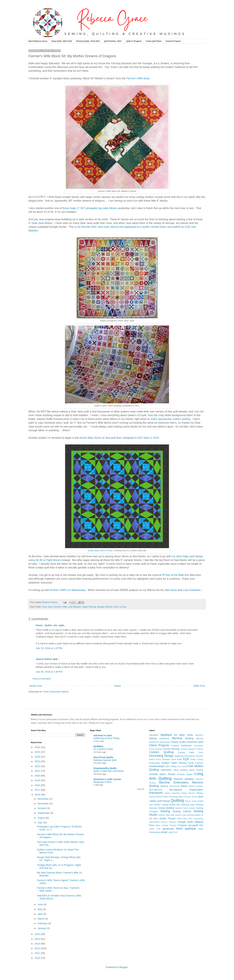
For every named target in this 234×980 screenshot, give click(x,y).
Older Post (199, 686)
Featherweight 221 (159, 766)
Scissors (153, 808)
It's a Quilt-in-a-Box (103, 749)
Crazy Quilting (155, 749)
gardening (168, 829)
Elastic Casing (197, 759)
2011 (38, 953)
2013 (38, 944)
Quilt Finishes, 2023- (113, 41)
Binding (189, 738)
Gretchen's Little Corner (107, 779)
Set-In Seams (189, 808)
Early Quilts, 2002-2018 (62, 41)
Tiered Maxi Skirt (184, 819)
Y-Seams (182, 825)
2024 (38, 757)
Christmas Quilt (195, 742)
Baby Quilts (186, 735)
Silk (172, 815)
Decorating (156, 756)
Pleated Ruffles (162, 797)
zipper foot (173, 832)
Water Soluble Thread (166, 825)
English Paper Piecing (174, 763)
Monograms (176, 790)
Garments (166, 770)
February (43, 923)
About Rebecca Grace (38, 41)
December (43, 799)
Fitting (173, 766)
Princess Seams (190, 797)
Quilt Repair (163, 801)
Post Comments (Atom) (56, 692)
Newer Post (36, 686)
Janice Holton (44, 659)
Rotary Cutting (161, 805)
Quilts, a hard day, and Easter (109, 771)
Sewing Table (164, 815)
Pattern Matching (172, 793)
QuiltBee (98, 746)
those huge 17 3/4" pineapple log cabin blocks (90, 208)
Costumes (186, 745)
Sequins (179, 808)
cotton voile (155, 829)
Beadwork (164, 738)
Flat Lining (182, 766)
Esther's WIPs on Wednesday (68, 590)
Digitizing (179, 756)
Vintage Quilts (185, 822)
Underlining (198, 819)
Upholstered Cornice (158, 822)
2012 (38, 948)
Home (117, 686)
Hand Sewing (196, 770)
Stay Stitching (188, 815)
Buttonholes (165, 742)
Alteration (154, 735)
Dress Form (155, 759)
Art (176, 735)
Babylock (199, 735)
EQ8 (186, 759)
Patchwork (156, 793)
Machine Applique (184, 779)
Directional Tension (194, 756)
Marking (164, 786)
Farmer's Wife (60, 607)
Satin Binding (197, 805)
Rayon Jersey (191, 801)
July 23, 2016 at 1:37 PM (49, 648)
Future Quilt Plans (154, 41)
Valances (172, 822)
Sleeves (178, 815)
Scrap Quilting (166, 808)
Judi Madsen (75, 607)
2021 (38, 771)
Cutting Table (186, 752)
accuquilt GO (196, 825)
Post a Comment (42, 679)
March (41, 919)
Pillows (200, 793)
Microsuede (175, 786)
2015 (38, 934)
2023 (38, 761)
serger (164, 832)
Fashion (199, 763)
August (42, 818)
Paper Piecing (89, 607)
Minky (184, 786)
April (40, 914)
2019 (38, 780)
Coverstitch (198, 746)
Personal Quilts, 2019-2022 (88, 41)
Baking (153, 738)
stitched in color (103, 735)
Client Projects (159, 745)
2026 (38, 747)
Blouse (200, 738)
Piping (152, 797)
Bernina (177, 738)
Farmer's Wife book (138, 78)
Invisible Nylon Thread (162, 774)
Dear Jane (38, 223)
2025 (38, 752)
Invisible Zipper (185, 774)
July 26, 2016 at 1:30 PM (49, 672)
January (42, 928)
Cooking (175, 746)
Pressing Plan (176, 797)
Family (191, 763)
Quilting (177, 800)
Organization (196, 790)
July (40, 822)
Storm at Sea (120, 607)
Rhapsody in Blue (103, 782)
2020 (38, 776)
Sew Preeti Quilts (103, 757)
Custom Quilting (161, 752)
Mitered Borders (196, 786)
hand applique (186, 829)
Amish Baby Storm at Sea (100, 550)
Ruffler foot (175, 805)
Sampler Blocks (105, 607)
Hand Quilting (180, 770)
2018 (38, 785)
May (40, 909)
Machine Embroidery (174, 782)
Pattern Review (188, 793)
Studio (163, 818)
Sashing (185, 805)
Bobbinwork (154, 742)
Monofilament (156, 790)
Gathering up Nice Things (107, 738)
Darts (201, 752)
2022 (38, 766)
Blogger (123, 967)
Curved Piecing (171, 749)
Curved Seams (188, 749)
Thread (171, 818)
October (42, 808)
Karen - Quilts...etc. (47, 625)
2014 (38, 939)
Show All (140, 789)
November (43, 803)
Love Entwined (192, 590)
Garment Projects (173, 41)
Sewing (165, 811)
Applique (166, 735)
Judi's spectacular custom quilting (170, 419)
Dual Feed (177, 759)
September (44, 813)
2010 (38, 958)
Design (169, 756)
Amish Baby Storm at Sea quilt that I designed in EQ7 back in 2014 (119, 438)
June (41, 904)
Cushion (200, 749)
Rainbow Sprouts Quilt (105, 760)
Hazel (173, 590)
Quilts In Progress (134, 41)
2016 (38, 795)
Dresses (166, 759)
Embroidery (155, 763)
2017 (38, 790)
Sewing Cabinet (182, 811)
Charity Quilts (178, 742)
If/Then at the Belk (173, 575)
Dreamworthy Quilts (105, 768)
